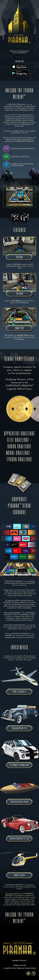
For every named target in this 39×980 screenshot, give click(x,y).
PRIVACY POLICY (19, 961)
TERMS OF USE (19, 966)
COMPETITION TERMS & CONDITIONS (20, 968)
